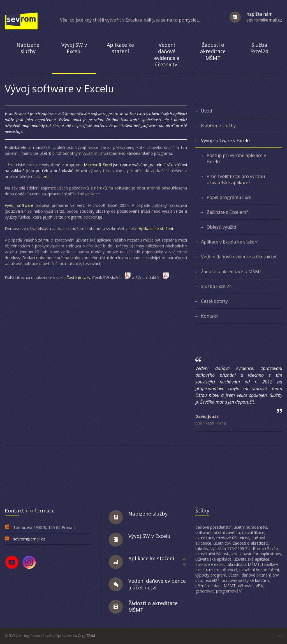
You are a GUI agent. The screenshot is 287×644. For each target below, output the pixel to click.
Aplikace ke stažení (156, 229)
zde (46, 176)
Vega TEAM (86, 636)
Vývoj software (20, 205)
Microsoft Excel (98, 165)
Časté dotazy (78, 277)
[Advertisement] (143, 475)
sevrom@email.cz (29, 539)
